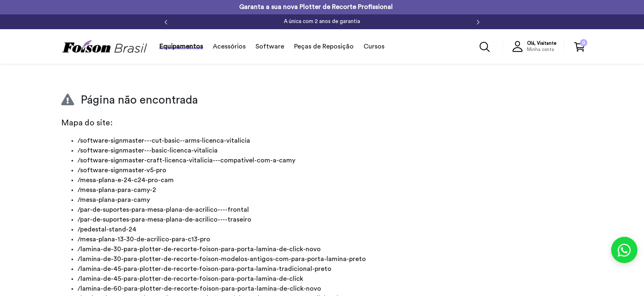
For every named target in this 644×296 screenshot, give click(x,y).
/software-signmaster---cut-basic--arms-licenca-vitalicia (164, 141)
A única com (322, 21)
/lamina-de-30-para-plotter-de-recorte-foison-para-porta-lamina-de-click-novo (199, 249)
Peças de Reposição (324, 46)
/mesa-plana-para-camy (114, 200)
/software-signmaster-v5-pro (122, 170)
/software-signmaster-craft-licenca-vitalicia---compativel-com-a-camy (186, 160)
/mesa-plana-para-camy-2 (117, 190)
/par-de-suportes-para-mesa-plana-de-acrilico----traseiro (164, 220)
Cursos (374, 46)
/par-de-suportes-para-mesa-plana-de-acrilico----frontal (163, 210)
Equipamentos (181, 46)
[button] (536, 46)
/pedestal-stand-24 (107, 229)
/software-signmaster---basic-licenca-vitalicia (148, 150)
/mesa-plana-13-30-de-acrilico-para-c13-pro (144, 239)
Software (270, 46)
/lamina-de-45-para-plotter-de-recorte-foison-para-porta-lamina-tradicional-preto (205, 269)
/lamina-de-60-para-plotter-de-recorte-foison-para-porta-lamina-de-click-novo (199, 289)
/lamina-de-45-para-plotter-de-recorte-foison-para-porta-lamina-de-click (190, 279)
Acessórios (229, 46)
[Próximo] (478, 22)
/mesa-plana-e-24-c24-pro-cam (126, 180)
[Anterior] (166, 22)
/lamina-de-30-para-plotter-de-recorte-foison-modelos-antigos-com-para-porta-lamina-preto (222, 259)
